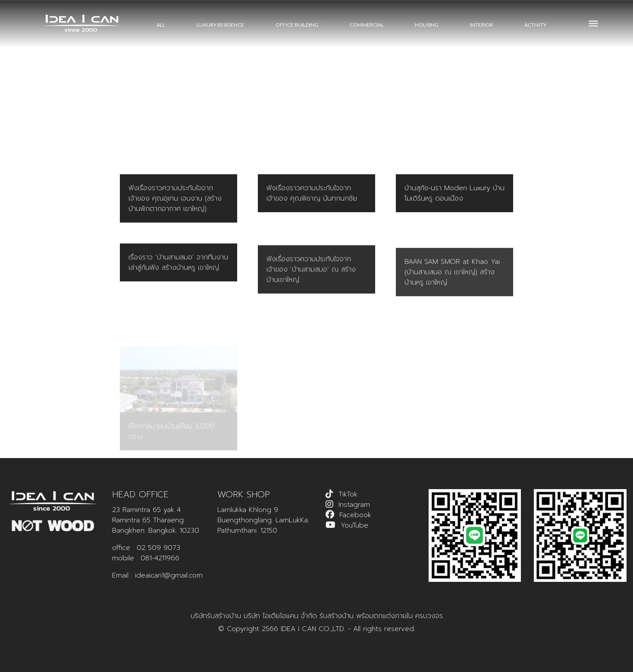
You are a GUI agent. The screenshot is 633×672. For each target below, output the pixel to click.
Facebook (355, 515)
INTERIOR (481, 25)
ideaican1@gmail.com (169, 575)
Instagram (354, 505)
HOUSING (427, 25)
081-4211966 (160, 558)
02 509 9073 (158, 548)
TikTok (348, 494)
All (161, 25)
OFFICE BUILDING (297, 25)
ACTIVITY (535, 25)
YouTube (354, 525)
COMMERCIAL (367, 25)
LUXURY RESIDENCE (220, 25)
